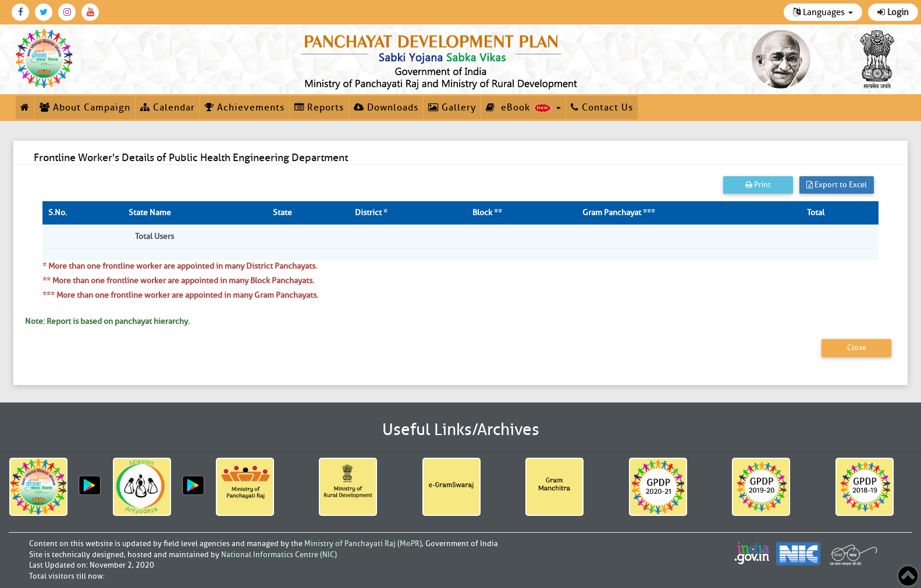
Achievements (245, 108)
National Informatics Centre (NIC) (279, 555)
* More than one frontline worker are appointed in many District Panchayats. (180, 266)
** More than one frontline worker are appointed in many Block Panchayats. (178, 281)
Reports (319, 108)
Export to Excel (837, 185)
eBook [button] (523, 108)
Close (857, 348)
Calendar (168, 108)
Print (758, 185)
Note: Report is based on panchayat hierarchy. (107, 321)
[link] (441, 59)
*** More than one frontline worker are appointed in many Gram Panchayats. (180, 295)
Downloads (386, 108)
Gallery (452, 108)
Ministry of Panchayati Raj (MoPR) (363, 544)
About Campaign (85, 108)
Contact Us (602, 108)
